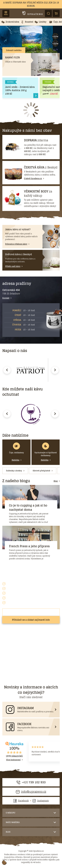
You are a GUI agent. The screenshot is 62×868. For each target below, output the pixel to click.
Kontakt (6, 298)
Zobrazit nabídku (14, 50)
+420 (31, 782)
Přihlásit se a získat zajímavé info (31, 620)
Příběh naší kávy (35, 50)
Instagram (41, 801)
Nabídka (15, 460)
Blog (56, 481)
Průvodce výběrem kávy (16, 244)
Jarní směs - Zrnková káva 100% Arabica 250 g (20, 89)
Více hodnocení (13, 760)
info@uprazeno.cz (31, 792)
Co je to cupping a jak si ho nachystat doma (28, 507)
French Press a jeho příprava (29, 546)
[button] (10, 22)
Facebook (21, 801)
